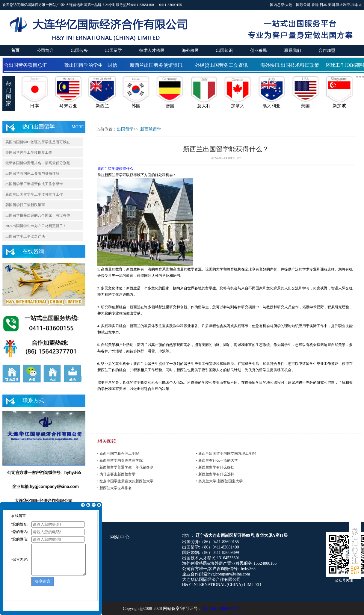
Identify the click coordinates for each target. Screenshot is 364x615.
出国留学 (114, 50)
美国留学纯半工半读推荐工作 (29, 152)
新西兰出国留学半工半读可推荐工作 (34, 194)
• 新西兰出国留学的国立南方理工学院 (226, 454)
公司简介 (45, 50)
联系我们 (293, 50)
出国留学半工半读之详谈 (25, 236)
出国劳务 (79, 50)
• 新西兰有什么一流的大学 (217, 460)
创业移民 (259, 50)
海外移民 (190, 50)
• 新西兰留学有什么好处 (215, 467)
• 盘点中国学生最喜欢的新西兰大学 (125, 481)
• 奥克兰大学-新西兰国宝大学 (219, 481)
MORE (78, 127)
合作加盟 (327, 50)
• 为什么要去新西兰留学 (116, 474)
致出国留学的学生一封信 (92, 65)
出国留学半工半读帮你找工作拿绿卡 (34, 184)
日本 (323, 5)
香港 (315, 5)
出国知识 (224, 50)
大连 (289, 5)
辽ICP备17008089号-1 (222, 609)
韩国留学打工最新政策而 (25, 205)
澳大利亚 (343, 5)
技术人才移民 (152, 50)
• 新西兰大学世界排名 (115, 488)
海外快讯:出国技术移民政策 (291, 65)
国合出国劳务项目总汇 (24, 65)
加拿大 (357, 5)
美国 (331, 5)
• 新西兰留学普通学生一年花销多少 (125, 467)
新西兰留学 (151, 129)
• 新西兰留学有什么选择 (215, 474)
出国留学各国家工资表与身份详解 (32, 173)
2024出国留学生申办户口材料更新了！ (36, 226)
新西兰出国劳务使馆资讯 (157, 65)
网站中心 (120, 537)
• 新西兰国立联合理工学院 (118, 454)
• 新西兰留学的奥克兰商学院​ (120, 460)
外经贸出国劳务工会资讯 (223, 65)
